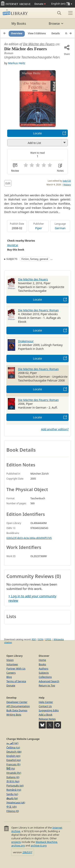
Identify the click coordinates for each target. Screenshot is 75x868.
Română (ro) (14, 790)
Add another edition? (55, 429)
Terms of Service (16, 681)
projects (16, 842)
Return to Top (47, 685)
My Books (19, 24)
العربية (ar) (12, 743)
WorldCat (13, 245)
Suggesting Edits (49, 710)
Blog (9, 677)
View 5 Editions (37, 33)
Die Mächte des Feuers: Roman (38, 310)
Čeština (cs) (13, 747)
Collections (45, 677)
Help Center (46, 702)
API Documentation (18, 706)
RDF (34, 639)
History (67, 184)
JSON (41, 639)
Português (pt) (15, 785)
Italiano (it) (13, 777)
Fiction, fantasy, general (35, 259)
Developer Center (17, 702)
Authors (44, 668)
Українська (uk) (16, 802)
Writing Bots (14, 715)
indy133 (67, 181)
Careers (11, 673)
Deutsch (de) (14, 752)
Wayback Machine (46, 842)
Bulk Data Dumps (17, 710)
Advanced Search (49, 681)
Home (42, 660)
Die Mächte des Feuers (39, 44)
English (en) (13, 756)
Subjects (44, 673)
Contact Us (45, 706)
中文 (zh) (11, 807)
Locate (37, 133)
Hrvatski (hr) (14, 773)
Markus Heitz (17, 63)
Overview (17, 33)
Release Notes (47, 719)
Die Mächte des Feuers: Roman (38, 400)
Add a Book (46, 715)
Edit (8, 183)
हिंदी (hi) (11, 769)
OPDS (48, 639)
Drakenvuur (26, 341)
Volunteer (12, 664)
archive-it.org (39, 845)
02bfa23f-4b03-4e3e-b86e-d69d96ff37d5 (29, 538)
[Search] (59, 13)
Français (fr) (13, 764)
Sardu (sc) (12, 794)
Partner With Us (16, 668)
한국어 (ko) (13, 781)
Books (42, 664)
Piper (39, 228)
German (60, 228)
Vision (10, 660)
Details (56, 33)
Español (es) (14, 760)
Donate (40, 4)
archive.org (18, 845)
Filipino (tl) (13, 811)
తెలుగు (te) (12, 798)
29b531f (27, 852)
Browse (56, 24)
